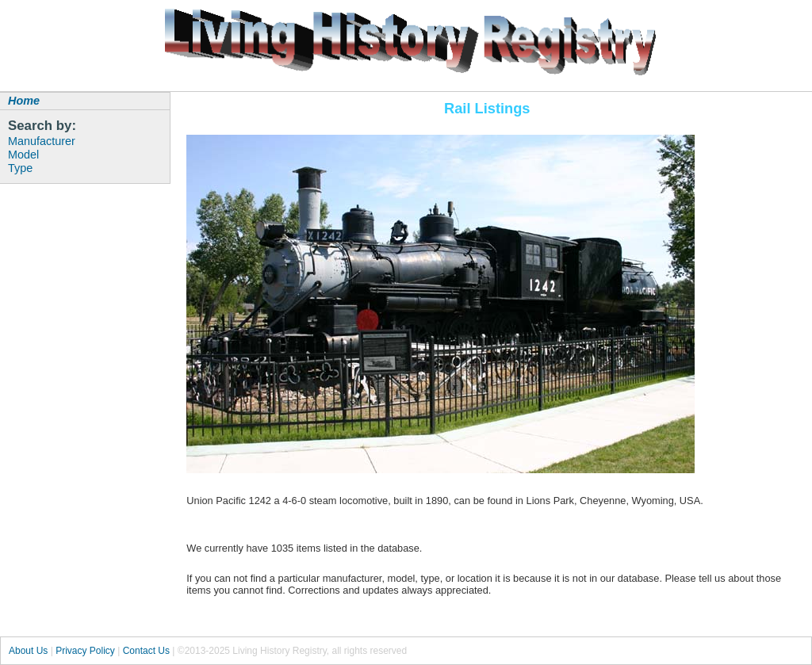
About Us (28, 651)
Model (23, 155)
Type (20, 168)
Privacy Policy (85, 651)
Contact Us (146, 651)
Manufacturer (42, 141)
